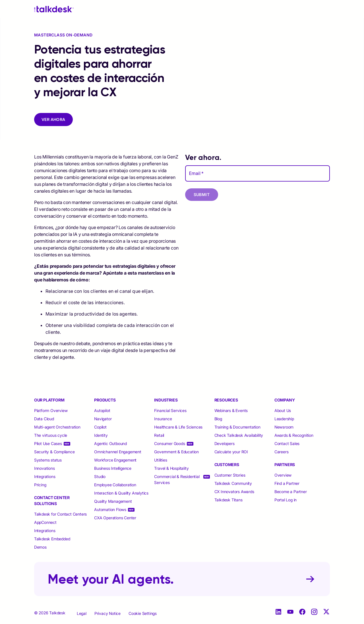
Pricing (40, 485)
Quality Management (113, 501)
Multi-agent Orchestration (57, 427)
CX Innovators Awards (234, 492)
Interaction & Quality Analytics (121, 493)
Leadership (284, 419)
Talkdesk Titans (228, 500)
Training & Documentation (237, 427)
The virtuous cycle (51, 435)
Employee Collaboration (115, 485)
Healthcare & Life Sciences (178, 427)
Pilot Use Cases (48, 443)
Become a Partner (291, 492)
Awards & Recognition (294, 435)
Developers (225, 443)
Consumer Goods (169, 443)
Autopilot (103, 410)
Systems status (48, 460)
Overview (283, 475)
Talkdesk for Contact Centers (60, 514)
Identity (101, 435)
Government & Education (176, 452)
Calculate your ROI (231, 452)
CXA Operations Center (115, 518)
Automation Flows (110, 509)
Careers (282, 452)
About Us (283, 410)
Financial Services (170, 410)
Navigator (103, 419)
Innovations (45, 468)
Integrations (45, 476)
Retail (159, 435)
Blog (218, 419)
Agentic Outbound (110, 443)
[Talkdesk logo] (54, 9)
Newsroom (284, 427)
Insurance (163, 419)
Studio (100, 476)
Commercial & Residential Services (177, 479)
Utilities (161, 460)
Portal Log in (286, 500)
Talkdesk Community (233, 483)
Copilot (100, 427)
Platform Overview (51, 410)
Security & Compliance (54, 452)
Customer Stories (230, 475)
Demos (40, 547)
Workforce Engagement (115, 460)
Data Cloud (44, 419)
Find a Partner (287, 483)
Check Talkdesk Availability (239, 435)
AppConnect (45, 522)
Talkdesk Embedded (53, 539)
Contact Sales (287, 443)
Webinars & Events (231, 410)
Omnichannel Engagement (118, 452)
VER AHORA (53, 119)
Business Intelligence (113, 468)
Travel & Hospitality (171, 468)
